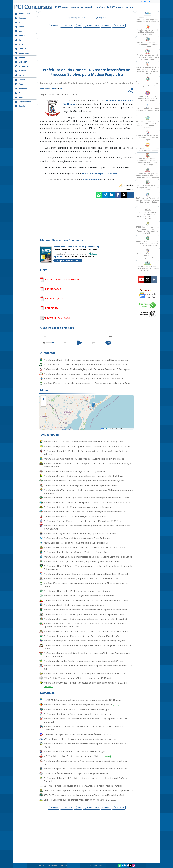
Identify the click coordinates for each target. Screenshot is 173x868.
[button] (44, 399)
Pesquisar (101, 18)
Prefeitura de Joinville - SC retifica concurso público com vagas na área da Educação (85, 769)
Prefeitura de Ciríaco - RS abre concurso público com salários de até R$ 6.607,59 (83, 476)
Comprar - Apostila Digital (68, 260)
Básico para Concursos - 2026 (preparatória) (76, 247)
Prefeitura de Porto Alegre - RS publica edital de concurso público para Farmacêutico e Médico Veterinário (87, 655)
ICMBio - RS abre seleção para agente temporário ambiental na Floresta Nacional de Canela (86, 585)
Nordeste (20, 49)
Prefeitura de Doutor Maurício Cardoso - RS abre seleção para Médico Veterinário (84, 547)
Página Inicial (22, 13)
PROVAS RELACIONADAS (58, 318)
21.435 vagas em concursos (69, 7)
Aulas (19, 97)
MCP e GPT (21, 62)
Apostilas (20, 18)
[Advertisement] (66, 47)
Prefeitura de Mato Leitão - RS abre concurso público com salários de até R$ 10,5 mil (86, 631)
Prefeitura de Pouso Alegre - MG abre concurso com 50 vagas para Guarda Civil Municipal (83, 728)
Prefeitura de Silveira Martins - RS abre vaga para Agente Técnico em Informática (84, 459)
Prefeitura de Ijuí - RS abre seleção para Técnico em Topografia (75, 552)
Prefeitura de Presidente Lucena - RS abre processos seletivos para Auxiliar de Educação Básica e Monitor (88, 465)
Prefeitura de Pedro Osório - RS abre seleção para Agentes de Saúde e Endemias (83, 378)
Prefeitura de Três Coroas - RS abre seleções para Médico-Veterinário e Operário (84, 442)
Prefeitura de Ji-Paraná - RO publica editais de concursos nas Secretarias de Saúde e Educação (85, 780)
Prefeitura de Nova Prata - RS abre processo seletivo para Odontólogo (78, 591)
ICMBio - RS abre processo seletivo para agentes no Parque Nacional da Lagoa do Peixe (87, 383)
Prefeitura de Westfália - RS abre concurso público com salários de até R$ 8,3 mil (84, 481)
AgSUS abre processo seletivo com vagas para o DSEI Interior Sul (76, 543)
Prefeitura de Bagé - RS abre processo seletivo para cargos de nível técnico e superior (86, 360)
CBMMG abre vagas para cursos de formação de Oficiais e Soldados (77, 734)
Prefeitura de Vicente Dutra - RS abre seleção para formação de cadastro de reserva (85, 512)
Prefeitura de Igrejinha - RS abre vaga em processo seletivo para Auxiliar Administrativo (87, 446)
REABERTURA (52, 308)
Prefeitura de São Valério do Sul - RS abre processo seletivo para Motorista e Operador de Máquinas (88, 491)
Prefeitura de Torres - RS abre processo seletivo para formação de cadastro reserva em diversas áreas (87, 527)
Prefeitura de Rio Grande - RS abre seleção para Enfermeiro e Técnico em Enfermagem (87, 369)
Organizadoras (23, 101)
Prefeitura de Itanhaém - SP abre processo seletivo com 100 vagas (76, 709)
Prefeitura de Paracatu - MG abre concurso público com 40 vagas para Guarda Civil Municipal (85, 720)
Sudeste (20, 35)
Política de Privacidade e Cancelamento (54, 866)
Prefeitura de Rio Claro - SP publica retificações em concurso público (83, 705)
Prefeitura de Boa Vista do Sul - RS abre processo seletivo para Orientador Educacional (87, 502)
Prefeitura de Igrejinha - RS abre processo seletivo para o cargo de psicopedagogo (84, 641)
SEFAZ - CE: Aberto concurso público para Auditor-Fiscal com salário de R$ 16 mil (84, 795)
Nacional (20, 31)
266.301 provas (115, 7)
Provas (19, 93)
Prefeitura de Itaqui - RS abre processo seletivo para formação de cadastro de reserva (86, 498)
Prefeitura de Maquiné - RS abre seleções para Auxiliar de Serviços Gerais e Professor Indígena (86, 453)
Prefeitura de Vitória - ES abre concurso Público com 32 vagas (74, 751)
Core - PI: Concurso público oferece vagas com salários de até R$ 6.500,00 (80, 800)
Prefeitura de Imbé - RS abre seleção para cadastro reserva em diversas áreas (82, 578)
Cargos (20, 75)
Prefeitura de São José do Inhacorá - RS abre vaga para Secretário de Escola (81, 533)
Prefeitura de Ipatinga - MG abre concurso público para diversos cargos (79, 714)
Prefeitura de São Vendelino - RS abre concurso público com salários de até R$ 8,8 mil (86, 600)
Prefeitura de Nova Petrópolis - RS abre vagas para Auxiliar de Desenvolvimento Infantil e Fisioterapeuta (88, 568)
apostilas (90, 7)
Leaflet (105, 429)
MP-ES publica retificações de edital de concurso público (77, 756)
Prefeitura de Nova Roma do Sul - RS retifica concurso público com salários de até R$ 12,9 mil (88, 667)
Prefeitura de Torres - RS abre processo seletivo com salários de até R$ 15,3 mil (83, 521)
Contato (20, 106)
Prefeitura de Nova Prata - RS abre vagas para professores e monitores (79, 596)
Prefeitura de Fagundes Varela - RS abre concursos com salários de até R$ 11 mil (84, 661)
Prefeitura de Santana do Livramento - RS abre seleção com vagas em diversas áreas (85, 610)
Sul (18, 40)
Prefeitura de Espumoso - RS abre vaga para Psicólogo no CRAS (75, 471)
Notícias (20, 22)
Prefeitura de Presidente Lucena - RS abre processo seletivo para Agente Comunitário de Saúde (87, 647)
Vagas (19, 84)
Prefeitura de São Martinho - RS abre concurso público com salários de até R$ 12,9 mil (86, 673)
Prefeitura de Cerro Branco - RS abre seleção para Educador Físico (76, 516)
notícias (101, 7)
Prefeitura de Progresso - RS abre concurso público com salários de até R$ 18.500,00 (85, 619)
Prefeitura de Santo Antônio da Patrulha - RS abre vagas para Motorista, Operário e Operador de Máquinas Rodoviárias (85, 625)
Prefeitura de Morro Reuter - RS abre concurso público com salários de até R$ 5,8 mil (86, 574)
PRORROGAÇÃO (53, 289)
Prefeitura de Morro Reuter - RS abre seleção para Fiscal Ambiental (77, 538)
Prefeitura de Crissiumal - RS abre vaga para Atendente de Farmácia (78, 507)
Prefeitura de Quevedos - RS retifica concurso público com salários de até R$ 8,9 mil (85, 684)
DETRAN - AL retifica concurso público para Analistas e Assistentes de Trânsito (83, 786)
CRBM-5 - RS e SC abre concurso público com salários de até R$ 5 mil (78, 678)
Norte (19, 44)
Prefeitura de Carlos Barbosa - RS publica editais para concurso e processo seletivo (85, 614)
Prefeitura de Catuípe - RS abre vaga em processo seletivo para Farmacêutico (82, 485)
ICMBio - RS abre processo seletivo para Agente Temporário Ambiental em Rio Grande (86, 365)
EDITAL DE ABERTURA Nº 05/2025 (62, 280)
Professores (22, 66)
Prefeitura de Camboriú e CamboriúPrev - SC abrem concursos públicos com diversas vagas (86, 762)
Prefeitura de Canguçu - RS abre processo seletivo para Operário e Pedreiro (81, 374)
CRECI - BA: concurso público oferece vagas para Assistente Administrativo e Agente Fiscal (88, 790)
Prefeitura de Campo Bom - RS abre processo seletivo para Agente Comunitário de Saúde (88, 557)
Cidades (20, 79)
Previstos (20, 71)
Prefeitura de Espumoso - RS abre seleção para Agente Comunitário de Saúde (82, 636)
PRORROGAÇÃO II (54, 299)
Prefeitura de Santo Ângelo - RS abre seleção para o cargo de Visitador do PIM (82, 561)
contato (129, 7)
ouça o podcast (91, 180)
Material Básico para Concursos (100, 173)
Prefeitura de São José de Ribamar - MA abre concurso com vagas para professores (148, 254)
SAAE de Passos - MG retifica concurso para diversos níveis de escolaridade (81, 739)
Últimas (20, 57)
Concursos (21, 26)
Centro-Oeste (22, 53)
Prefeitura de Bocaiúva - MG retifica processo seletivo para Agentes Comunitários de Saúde (86, 745)
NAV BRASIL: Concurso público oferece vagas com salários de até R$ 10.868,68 (82, 700)
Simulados (21, 88)
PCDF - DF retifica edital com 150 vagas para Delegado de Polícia (76, 773)
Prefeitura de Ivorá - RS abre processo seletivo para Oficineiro (74, 605)
